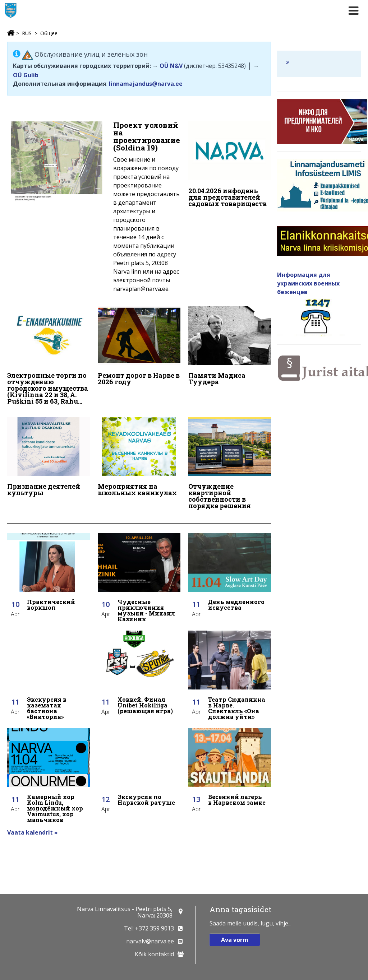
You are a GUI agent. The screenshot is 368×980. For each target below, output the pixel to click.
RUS (27, 33)
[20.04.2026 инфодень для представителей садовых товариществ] (230, 166)
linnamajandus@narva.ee (146, 84)
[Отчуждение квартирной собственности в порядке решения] (230, 464)
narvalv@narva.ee (150, 941)
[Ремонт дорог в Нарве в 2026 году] (139, 347)
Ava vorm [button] (235, 940)
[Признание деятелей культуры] (49, 457)
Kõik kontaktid (154, 954)
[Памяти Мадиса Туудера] (230, 347)
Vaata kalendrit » (33, 831)
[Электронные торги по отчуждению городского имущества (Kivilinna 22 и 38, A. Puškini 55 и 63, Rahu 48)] (49, 356)
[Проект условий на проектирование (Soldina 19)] (94, 209)
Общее (49, 33)
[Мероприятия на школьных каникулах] (139, 457)
